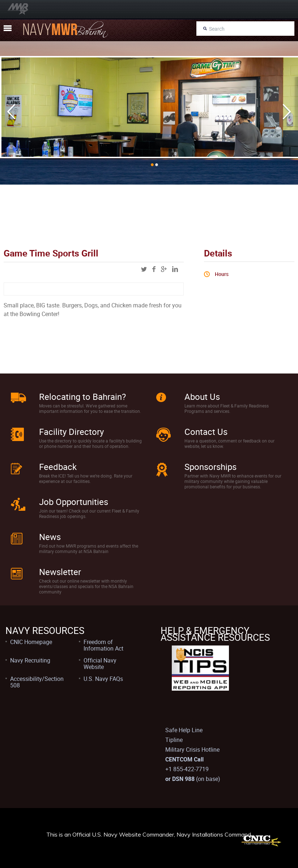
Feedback (58, 467)
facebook (154, 269)
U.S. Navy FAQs (103, 679)
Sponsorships (210, 467)
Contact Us (206, 432)
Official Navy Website (100, 664)
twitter (144, 269)
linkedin (175, 269)
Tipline (174, 740)
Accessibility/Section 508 (37, 682)
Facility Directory (71, 432)
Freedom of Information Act (103, 645)
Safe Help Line (184, 730)
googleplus (164, 269)
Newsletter (60, 572)
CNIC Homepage (31, 642)
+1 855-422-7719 (187, 769)
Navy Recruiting (30, 660)
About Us (202, 397)
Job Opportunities (74, 502)
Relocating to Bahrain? (82, 397)
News (50, 537)
